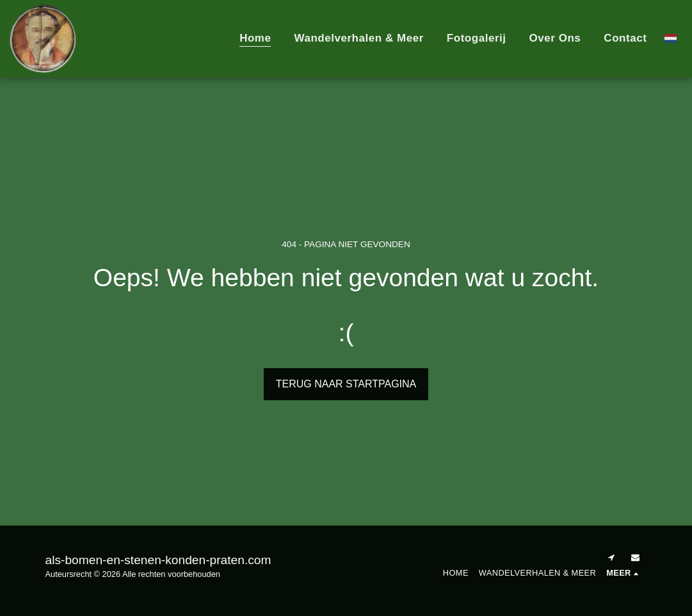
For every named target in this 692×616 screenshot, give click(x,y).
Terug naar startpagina (346, 384)
